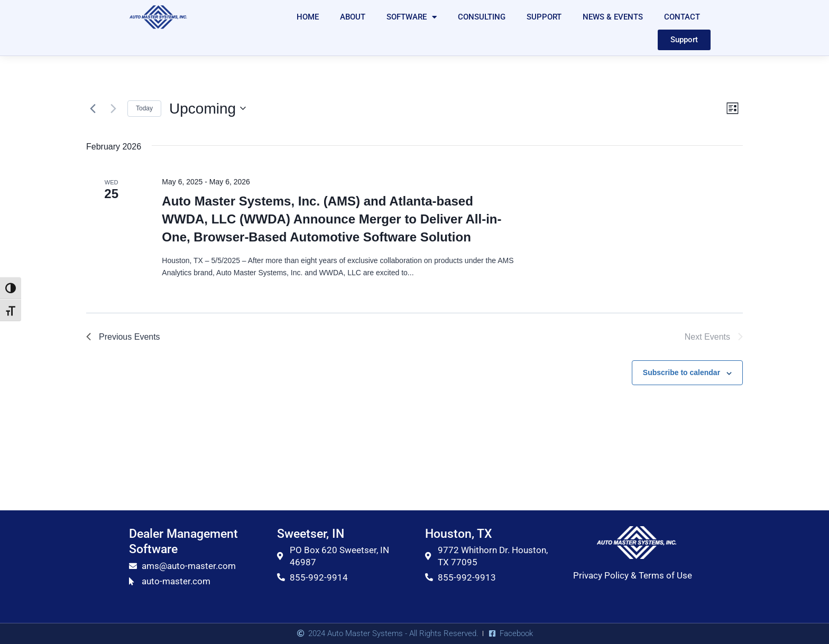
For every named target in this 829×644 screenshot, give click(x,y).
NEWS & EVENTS (613, 17)
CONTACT (682, 17)
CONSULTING (482, 17)
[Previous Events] (93, 108)
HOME (308, 17)
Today (144, 108)
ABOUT (353, 17)
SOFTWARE (412, 17)
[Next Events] (113, 108)
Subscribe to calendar (681, 372)
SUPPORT (544, 17)
